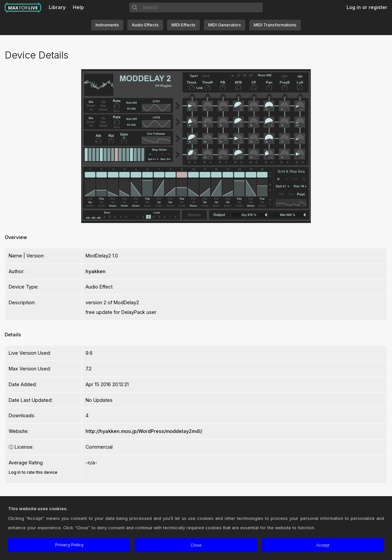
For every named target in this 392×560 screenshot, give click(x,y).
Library (57, 7)
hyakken (96, 271)
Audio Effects (145, 25)
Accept (323, 545)
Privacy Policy (69, 545)
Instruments (107, 25)
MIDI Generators (225, 25)
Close (196, 545)
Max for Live (23, 8)
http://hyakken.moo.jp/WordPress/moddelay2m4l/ (144, 431)
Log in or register (367, 7)
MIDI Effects (183, 25)
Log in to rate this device (33, 472)
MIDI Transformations (275, 25)
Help (78, 7)
